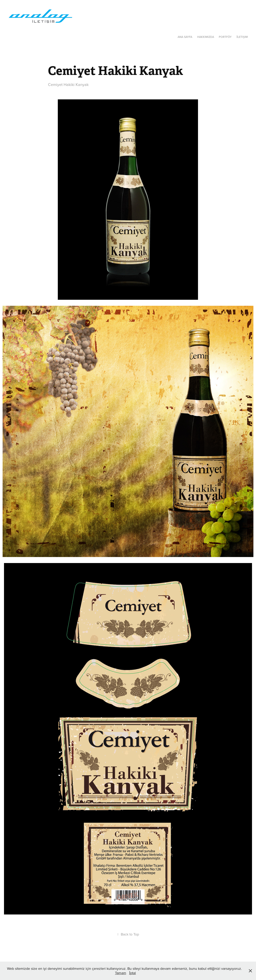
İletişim (242, 37)
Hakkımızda (206, 37)
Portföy (225, 37)
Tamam (121, 973)
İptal (133, 973)
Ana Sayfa (185, 37)
